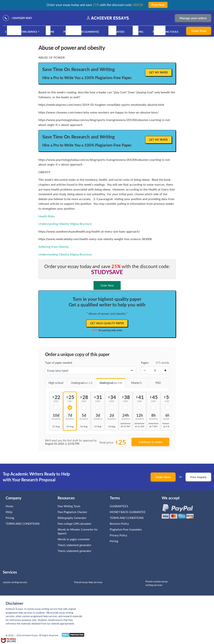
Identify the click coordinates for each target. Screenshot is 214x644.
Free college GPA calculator (74, 524)
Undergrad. (80, 381)
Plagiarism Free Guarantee (81, 32)
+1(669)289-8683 (22, 18)
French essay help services (88, 582)
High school (54, 381)
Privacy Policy (118, 535)
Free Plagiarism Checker (72, 512)
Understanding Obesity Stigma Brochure (65, 224)
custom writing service (15, 582)
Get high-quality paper (107, 323)
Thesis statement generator (74, 545)
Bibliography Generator (72, 518)
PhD (154, 381)
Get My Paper (158, 72)
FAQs (9, 512)
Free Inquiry (198, 477)
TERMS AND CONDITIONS (23, 524)
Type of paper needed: (59, 363)
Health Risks (47, 216)
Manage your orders (193, 18)
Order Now (199, 31)
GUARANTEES (116, 32)
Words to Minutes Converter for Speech (78, 531)
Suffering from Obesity (54, 247)
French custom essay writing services (157, 583)
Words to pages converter (74, 539)
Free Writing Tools (165, 32)
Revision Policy (119, 524)
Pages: (145, 363)
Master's (133, 381)
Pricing (138, 32)
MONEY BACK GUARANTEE (128, 512)
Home (50, 32)
